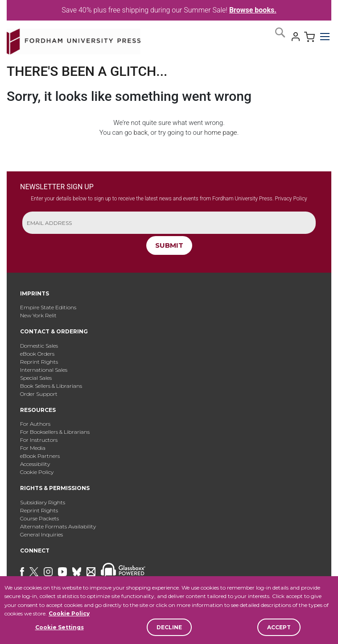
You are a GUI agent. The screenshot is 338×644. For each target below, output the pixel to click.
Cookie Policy (69, 613)
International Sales (44, 370)
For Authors (35, 424)
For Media (33, 448)
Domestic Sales (39, 346)
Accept (279, 627)
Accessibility (35, 464)
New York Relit (38, 315)
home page (221, 133)
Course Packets (39, 518)
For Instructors (39, 440)
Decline (169, 627)
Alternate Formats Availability (58, 526)
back (141, 133)
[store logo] (74, 40)
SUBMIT (169, 245)
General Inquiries (41, 534)
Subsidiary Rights (43, 502)
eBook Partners (40, 456)
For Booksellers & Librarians (55, 432)
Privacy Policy (291, 199)
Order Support (39, 394)
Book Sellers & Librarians (51, 386)
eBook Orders (37, 354)
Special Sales (36, 378)
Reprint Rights (39, 362)
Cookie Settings (60, 627)
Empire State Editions (48, 307)
